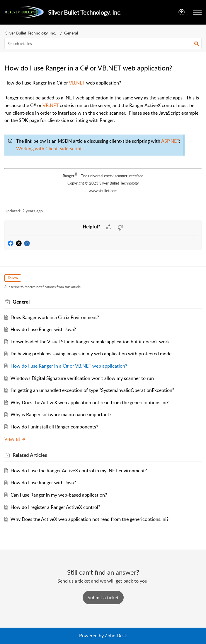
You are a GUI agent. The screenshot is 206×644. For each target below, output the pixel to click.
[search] (103, 44)
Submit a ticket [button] (103, 597)
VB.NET (77, 83)
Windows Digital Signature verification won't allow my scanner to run (82, 378)
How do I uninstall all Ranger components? (54, 427)
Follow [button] (13, 278)
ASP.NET (170, 141)
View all (15, 439)
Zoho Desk (116, 636)
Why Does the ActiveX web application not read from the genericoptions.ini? (90, 402)
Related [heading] (30, 455)
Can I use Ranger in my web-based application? (59, 495)
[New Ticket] (103, 597)
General (71, 33)
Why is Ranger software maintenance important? (61, 414)
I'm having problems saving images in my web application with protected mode (91, 354)
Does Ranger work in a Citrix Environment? (55, 317)
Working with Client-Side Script (49, 149)
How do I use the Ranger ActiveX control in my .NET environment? (79, 471)
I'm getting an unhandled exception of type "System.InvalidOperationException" (92, 390)
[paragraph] (103, 141)
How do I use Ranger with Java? (43, 329)
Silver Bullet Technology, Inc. (31, 33)
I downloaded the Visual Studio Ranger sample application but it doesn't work (90, 342)
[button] (182, 12)
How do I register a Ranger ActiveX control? (55, 507)
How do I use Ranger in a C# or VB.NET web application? (69, 366)
